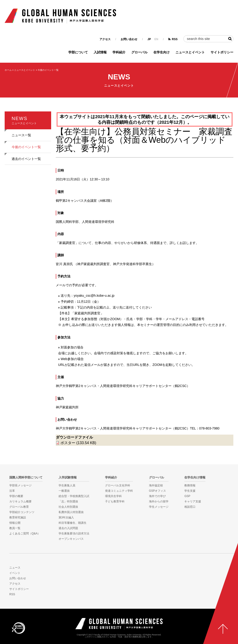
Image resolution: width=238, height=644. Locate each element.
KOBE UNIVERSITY (18, 628)
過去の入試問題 (68, 528)
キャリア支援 (193, 501)
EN (156, 39)
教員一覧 (15, 528)
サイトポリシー (222, 52)
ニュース (15, 568)
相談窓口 (190, 507)
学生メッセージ (159, 507)
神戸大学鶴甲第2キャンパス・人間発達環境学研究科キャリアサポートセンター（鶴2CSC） (123, 386)
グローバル (139, 52)
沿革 (12, 491)
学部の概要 (16, 496)
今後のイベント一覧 (48, 70)
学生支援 (190, 491)
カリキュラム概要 (20, 501)
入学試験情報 (68, 478)
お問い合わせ (129, 39)
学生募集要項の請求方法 (74, 533)
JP (149, 39)
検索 (230, 39)
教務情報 (190, 485)
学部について (78, 52)
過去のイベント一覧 (26, 159)
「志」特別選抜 (68, 501)
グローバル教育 (19, 507)
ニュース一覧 (21, 135)
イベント (15, 573)
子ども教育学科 (115, 501)
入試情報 (100, 52)
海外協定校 (156, 485)
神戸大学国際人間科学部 (119, 624)
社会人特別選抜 (68, 507)
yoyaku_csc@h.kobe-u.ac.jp (94, 296)
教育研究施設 (18, 517)
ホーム (8, 70)
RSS (175, 39)
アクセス (105, 39)
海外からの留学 (159, 501)
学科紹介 (119, 52)
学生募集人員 (67, 485)
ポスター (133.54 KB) (78, 443)
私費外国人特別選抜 (71, 512)
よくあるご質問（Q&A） (25, 533)
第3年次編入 (66, 517)
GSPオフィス (157, 491)
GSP (187, 496)
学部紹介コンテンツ (22, 512)
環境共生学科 (113, 496)
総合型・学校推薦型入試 (74, 496)
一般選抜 (64, 491)
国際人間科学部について (26, 478)
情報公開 (15, 523)
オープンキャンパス (71, 539)
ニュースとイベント (190, 52)
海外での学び (157, 496)
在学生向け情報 (195, 478)
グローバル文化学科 (118, 485)
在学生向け (162, 52)
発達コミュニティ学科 (119, 491)
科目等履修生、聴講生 (73, 523)
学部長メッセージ (20, 485)
